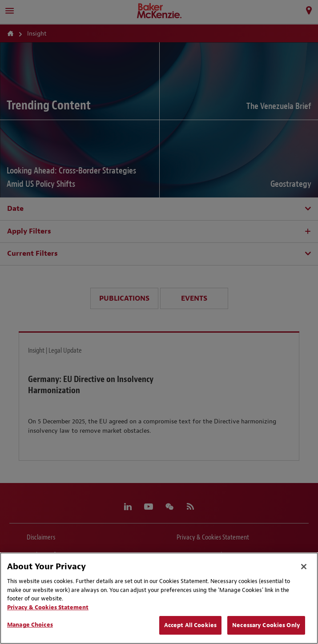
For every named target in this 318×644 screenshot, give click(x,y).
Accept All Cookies (190, 625)
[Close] (304, 567)
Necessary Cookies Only (266, 625)
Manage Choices (30, 625)
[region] (159, 598)
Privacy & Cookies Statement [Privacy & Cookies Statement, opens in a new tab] (48, 607)
